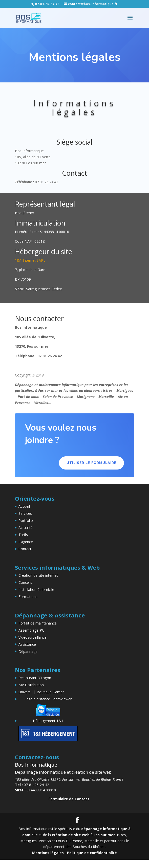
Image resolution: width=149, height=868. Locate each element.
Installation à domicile (36, 589)
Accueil (24, 506)
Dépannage (28, 651)
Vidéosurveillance (33, 637)
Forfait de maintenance (38, 623)
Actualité (26, 528)
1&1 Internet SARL (30, 260)
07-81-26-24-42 (32, 785)
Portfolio (26, 520)
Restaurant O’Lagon (35, 678)
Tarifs (23, 535)
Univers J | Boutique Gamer (41, 692)
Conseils (25, 582)
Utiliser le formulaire (91, 463)
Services (25, 513)
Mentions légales (48, 853)
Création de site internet (38, 575)
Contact (25, 549)
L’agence (26, 542)
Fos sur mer (104, 835)
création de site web (71, 835)
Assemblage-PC (31, 630)
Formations (28, 597)
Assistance (27, 644)
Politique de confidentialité (92, 853)
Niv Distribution (31, 685)
